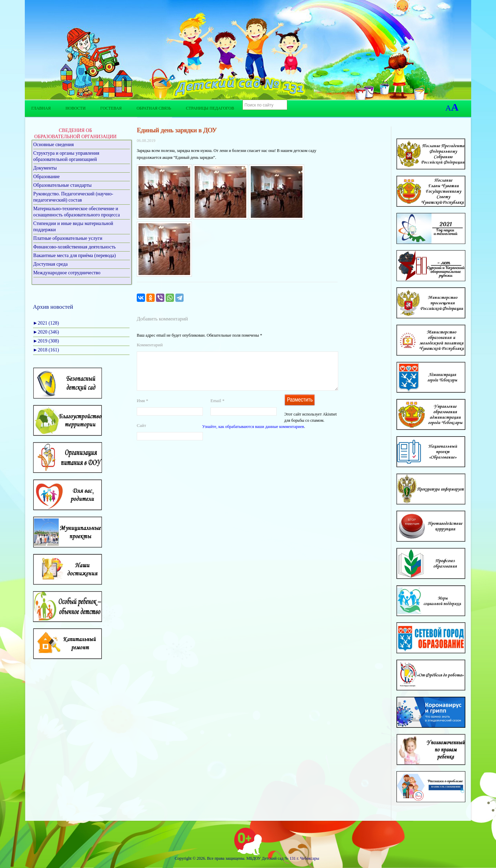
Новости (75, 108)
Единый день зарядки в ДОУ (177, 130)
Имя (142, 409)
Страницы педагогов (210, 108)
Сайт (141, 434)
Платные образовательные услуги (68, 238)
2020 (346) (46, 332)
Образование (47, 177)
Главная (41, 108)
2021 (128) (46, 323)
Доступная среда (51, 264)
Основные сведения (54, 145)
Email (218, 409)
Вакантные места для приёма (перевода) (75, 256)
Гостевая (111, 108)
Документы (45, 168)
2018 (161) (46, 350)
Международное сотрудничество (67, 273)
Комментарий (150, 345)
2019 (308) (46, 341)
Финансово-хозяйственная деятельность (75, 247)
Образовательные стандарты (63, 185)
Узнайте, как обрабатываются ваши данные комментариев (253, 435)
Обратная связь (154, 108)
